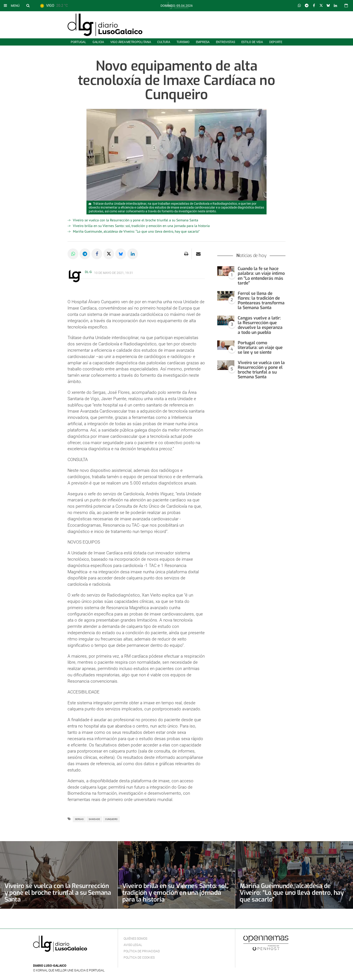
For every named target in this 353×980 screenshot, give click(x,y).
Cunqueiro (111, 819)
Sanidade (94, 819)
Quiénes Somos (135, 939)
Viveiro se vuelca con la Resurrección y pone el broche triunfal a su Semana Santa (136, 220)
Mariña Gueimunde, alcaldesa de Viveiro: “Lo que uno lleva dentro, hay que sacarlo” (136, 231)
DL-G (88, 272)
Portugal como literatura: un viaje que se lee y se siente (260, 348)
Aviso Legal (133, 945)
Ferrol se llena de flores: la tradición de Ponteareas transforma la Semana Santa (261, 301)
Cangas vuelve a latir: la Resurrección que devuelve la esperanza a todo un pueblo (260, 325)
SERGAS (79, 819)
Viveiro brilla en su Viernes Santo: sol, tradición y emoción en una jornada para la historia (141, 226)
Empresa (203, 42)
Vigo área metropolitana (131, 42)
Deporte (276, 42)
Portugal (78, 42)
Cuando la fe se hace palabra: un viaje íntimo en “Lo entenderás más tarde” (261, 276)
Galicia (98, 42)
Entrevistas (225, 42)
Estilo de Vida (252, 42)
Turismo (183, 42)
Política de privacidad (142, 951)
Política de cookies (139, 957)
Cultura (164, 42)
